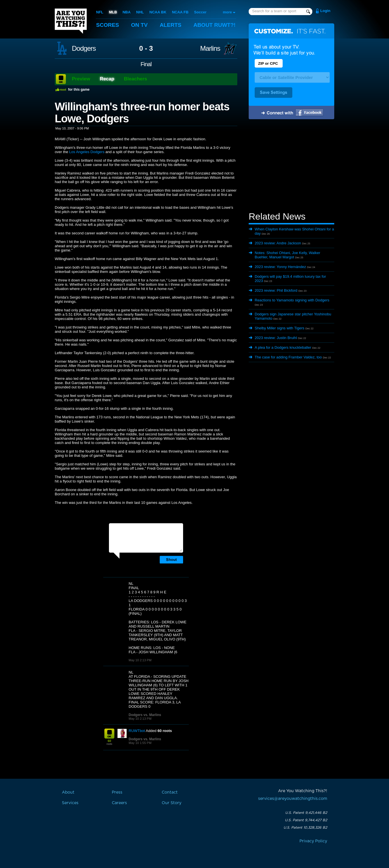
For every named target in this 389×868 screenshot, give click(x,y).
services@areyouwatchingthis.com (293, 799)
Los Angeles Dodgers (87, 152)
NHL (140, 12)
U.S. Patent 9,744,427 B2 (306, 820)
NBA (127, 12)
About (214, 25)
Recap (107, 79)
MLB (113, 12)
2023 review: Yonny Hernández (280, 267)
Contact (170, 792)
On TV (139, 25)
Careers (119, 803)
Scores (108, 25)
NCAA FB (180, 12)
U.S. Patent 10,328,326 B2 (305, 828)
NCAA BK (158, 12)
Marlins (210, 48)
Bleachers (136, 79)
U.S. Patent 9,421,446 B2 (306, 813)
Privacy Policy (313, 841)
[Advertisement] (291, 166)
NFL (100, 12)
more (227, 12)
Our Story (172, 803)
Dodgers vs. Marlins (145, 715)
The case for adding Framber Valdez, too (288, 357)
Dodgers (84, 48)
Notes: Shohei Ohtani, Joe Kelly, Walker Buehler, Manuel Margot (287, 255)
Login (325, 11)
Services (70, 803)
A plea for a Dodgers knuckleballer (283, 347)
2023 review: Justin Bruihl (276, 338)
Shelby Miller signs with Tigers (279, 328)
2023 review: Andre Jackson (278, 243)
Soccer (200, 12)
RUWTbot (137, 731)
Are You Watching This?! (71, 21)
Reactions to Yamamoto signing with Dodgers (292, 300)
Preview (81, 79)
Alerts (171, 25)
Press (117, 792)
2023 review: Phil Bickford (276, 290)
